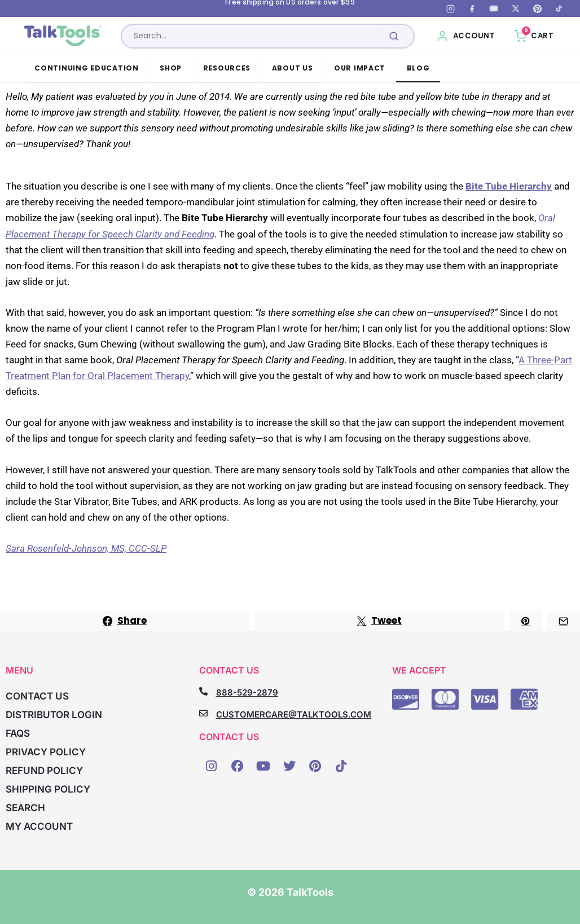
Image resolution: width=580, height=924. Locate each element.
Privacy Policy (46, 752)
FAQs (18, 733)
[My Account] (466, 36)
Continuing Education (87, 68)
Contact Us (37, 696)
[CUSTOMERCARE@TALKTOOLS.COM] (203, 713)
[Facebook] (472, 8)
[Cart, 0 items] (534, 36)
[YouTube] (494, 8)
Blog (418, 68)
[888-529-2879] (203, 691)
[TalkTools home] (64, 36)
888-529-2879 (247, 692)
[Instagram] (450, 8)
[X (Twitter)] (516, 8)
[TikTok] (559, 8)
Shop (171, 68)
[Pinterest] (537, 8)
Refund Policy (44, 771)
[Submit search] (394, 36)
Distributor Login (54, 715)
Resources (227, 68)
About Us (293, 68)
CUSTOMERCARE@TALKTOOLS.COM (294, 714)
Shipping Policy (48, 789)
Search (25, 808)
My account (39, 826)
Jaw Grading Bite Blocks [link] (340, 344)
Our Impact (360, 68)
